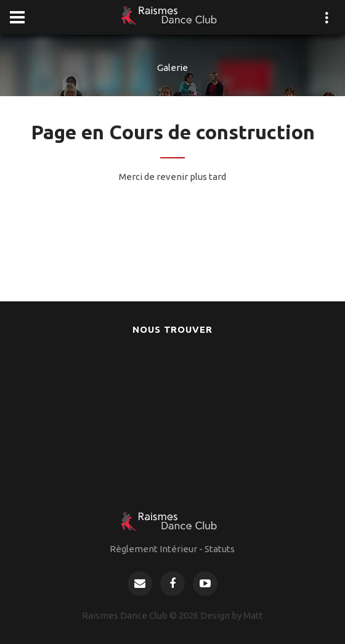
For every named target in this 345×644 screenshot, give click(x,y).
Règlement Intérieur (153, 549)
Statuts (220, 549)
